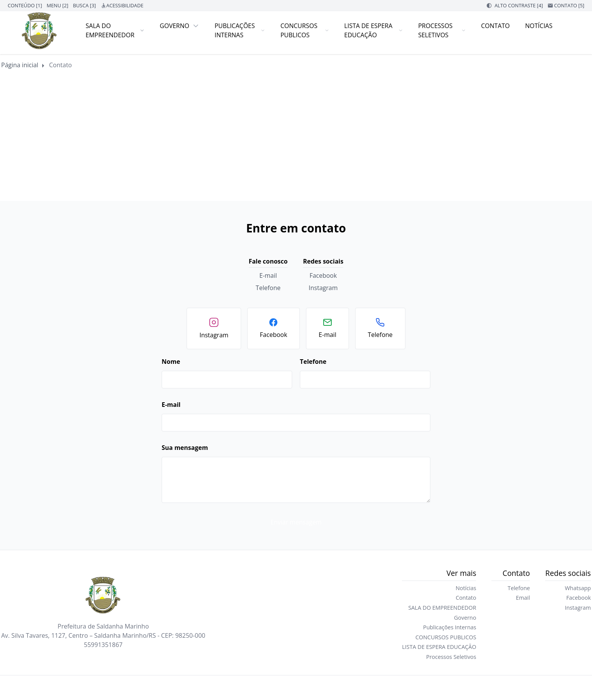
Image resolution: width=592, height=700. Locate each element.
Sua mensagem (185, 448)
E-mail (268, 275)
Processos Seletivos (442, 30)
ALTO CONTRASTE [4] (519, 5)
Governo (179, 26)
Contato (495, 26)
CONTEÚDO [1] (25, 5)
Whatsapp (578, 588)
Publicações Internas (240, 30)
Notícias (539, 26)
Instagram (323, 288)
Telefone (268, 288)
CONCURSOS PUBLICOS (304, 30)
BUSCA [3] (84, 5)
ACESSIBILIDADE (125, 5)
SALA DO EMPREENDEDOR (115, 30)
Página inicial (20, 65)
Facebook (323, 275)
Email (523, 598)
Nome (171, 362)
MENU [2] (57, 5)
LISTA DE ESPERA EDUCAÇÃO (374, 30)
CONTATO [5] (569, 5)
